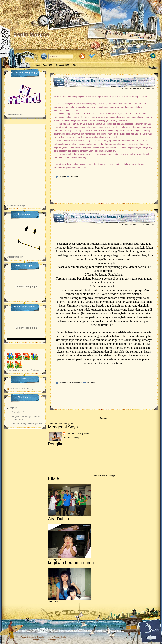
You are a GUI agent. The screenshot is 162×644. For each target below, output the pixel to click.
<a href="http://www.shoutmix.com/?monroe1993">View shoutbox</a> (25, 166)
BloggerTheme (56, 640)
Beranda (104, 418)
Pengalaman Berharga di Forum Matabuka (103, 80)
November (17, 412)
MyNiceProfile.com (15, 115)
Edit (74, 65)
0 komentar (74, 177)
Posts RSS (48, 65)
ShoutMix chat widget (16, 205)
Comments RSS (62, 65)
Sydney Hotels (60, 637)
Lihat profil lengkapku (72, 438)
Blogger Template (40, 640)
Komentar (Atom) (67, 424)
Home (37, 65)
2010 (12, 408)
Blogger (112, 475)
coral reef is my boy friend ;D (79, 433)
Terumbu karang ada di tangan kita (97, 216)
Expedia (40, 637)
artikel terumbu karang (75, 383)
